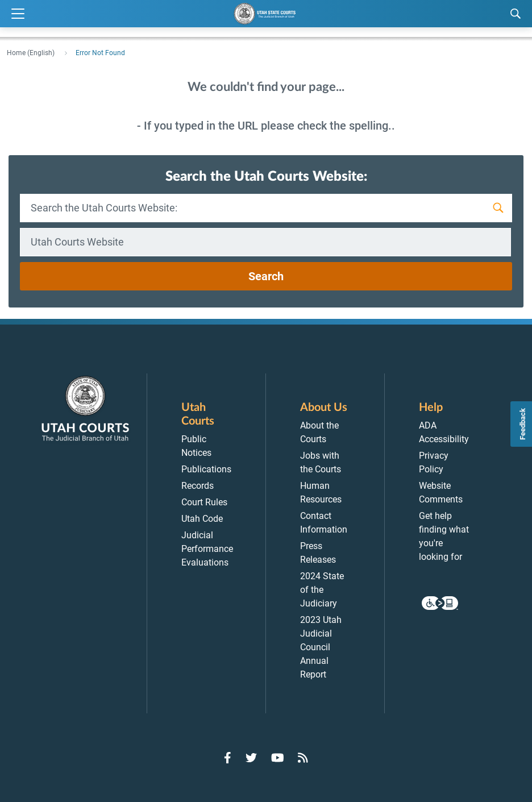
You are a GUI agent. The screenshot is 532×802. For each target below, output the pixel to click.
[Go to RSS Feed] (303, 758)
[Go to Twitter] (251, 758)
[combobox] (265, 242)
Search (266, 276)
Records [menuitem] (198, 486)
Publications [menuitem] (206, 469)
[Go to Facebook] (228, 758)
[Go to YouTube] (278, 758)
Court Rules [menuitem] (204, 502)
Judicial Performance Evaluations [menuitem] (207, 549)
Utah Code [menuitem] (202, 519)
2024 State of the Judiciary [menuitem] (322, 590)
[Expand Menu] (18, 14)
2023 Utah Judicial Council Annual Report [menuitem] (321, 647)
